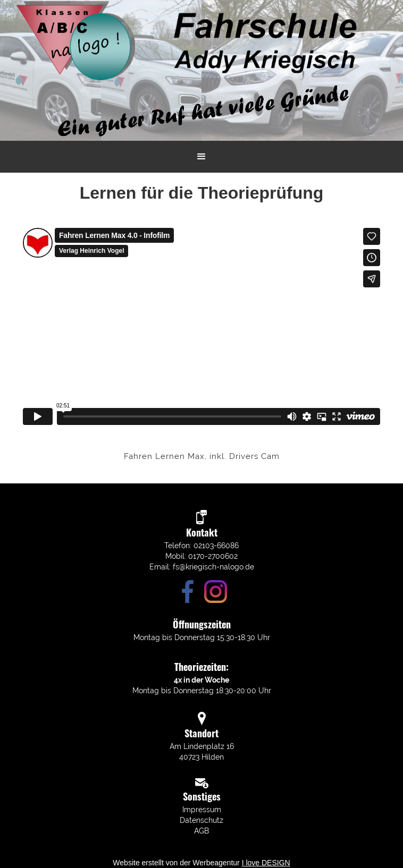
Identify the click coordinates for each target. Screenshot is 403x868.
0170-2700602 (213, 556)
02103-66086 (216, 546)
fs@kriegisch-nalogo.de (213, 567)
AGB (201, 831)
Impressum (202, 810)
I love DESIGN (266, 863)
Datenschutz (201, 820)
